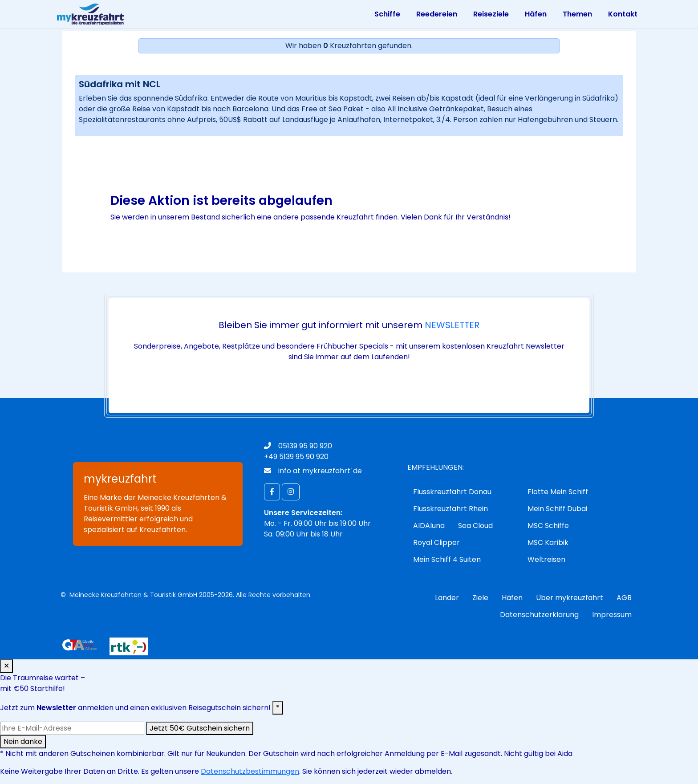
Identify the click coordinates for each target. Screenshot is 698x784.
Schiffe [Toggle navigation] (387, 14)
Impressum (612, 615)
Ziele (480, 598)
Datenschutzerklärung (539, 615)
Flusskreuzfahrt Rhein (450, 509)
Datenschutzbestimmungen (250, 771)
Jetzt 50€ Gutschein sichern (200, 728)
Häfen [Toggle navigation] (536, 14)
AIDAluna (429, 526)
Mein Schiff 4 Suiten (447, 559)
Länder (447, 598)
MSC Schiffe (548, 526)
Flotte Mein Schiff (558, 492)
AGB (624, 598)
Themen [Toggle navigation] (577, 14)
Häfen (512, 598)
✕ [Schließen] (6, 666)
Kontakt (623, 14)
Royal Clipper (436, 542)
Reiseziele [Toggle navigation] (491, 14)
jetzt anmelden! (347, 382)
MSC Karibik (548, 542)
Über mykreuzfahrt (570, 598)
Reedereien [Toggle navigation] (437, 14)
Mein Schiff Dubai (557, 509)
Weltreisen (546, 559)
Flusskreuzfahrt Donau (452, 492)
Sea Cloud (475, 526)
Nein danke (23, 741)
